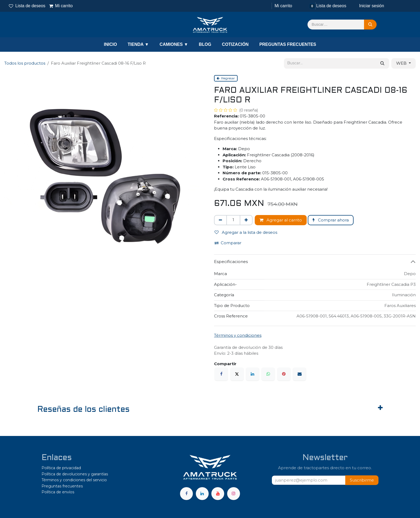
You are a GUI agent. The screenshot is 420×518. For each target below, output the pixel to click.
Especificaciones (231, 262)
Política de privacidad (61, 468)
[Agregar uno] (246, 220)
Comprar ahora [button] (331, 220)
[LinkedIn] (253, 374)
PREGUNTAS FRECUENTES (288, 44)
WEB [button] (402, 63)
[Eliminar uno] (220, 220)
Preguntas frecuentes (62, 486)
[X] (237, 374)
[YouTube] (218, 494)
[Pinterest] (284, 374)
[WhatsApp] (268, 374)
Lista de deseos (27, 6)
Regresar (226, 78)
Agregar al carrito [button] (281, 220)
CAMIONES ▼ (174, 44)
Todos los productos (25, 63)
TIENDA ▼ (138, 44)
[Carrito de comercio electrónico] (283, 6)
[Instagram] (234, 494)
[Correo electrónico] (299, 374)
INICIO (110, 44)
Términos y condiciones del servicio (74, 480)
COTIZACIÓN (235, 44)
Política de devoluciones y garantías (75, 474)
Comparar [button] (228, 243)
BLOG (205, 44)
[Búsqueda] (370, 25)
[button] (362, 480)
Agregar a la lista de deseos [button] (246, 232)
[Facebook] (221, 374)
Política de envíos (58, 492)
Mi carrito (61, 6)
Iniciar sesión (371, 6)
